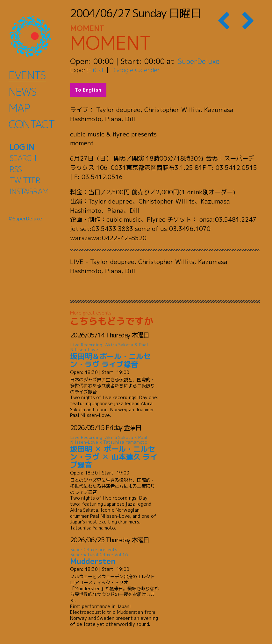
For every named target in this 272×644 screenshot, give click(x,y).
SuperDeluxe (200, 61)
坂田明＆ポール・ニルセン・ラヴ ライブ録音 (115, 356)
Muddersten (115, 556)
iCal (98, 70)
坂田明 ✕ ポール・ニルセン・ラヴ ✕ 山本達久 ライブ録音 (115, 452)
